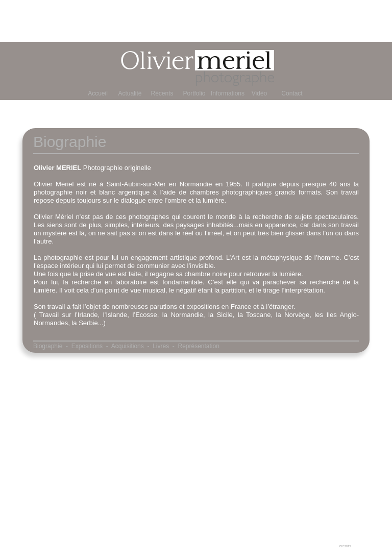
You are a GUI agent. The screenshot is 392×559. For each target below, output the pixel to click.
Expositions (87, 346)
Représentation (199, 346)
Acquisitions (128, 346)
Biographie (48, 346)
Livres (161, 346)
